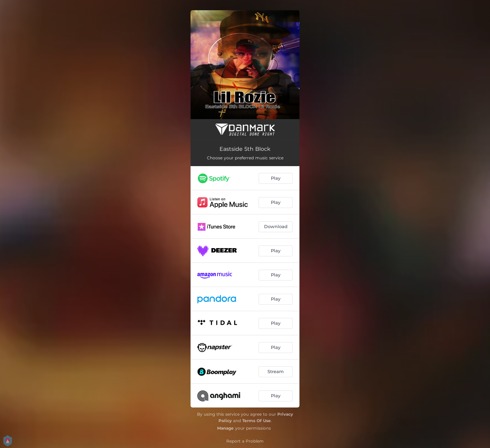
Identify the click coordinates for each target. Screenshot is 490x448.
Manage (225, 428)
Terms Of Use (257, 421)
